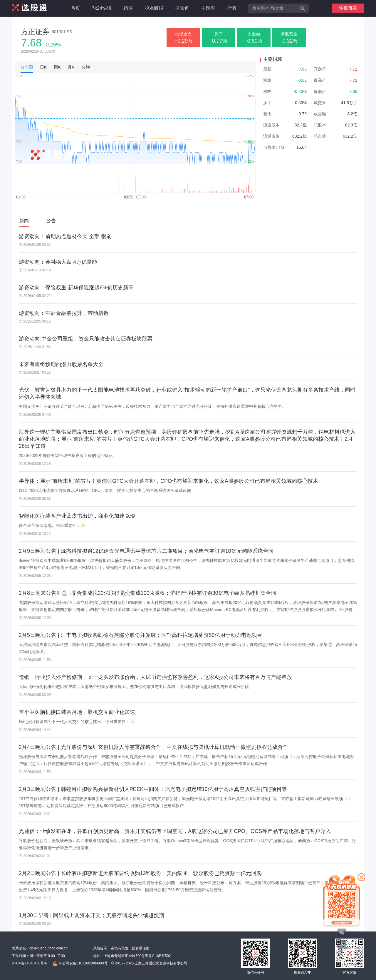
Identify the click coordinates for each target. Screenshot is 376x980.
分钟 (86, 67)
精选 (128, 8)
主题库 (208, 8)
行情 (231, 8)
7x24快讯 (102, 8)
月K (71, 67)
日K (43, 67)
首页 (75, 8)
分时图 (27, 67)
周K (57, 67)
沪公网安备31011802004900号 (80, 964)
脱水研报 (154, 8)
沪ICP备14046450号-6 (29, 963)
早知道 (182, 8)
